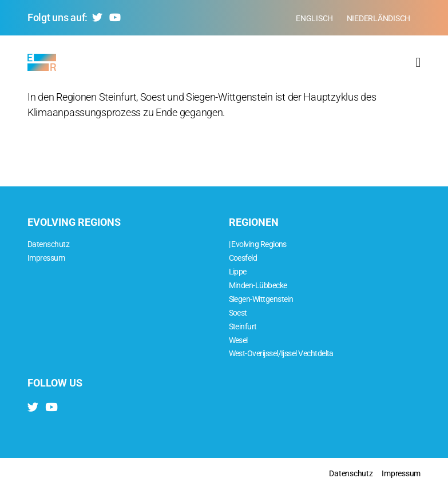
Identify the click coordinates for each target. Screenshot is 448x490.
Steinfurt (243, 327)
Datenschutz (48, 244)
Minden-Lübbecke (258, 286)
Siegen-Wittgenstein (261, 299)
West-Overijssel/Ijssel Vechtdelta (281, 354)
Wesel (238, 340)
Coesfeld (243, 258)
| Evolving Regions (258, 244)
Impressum (46, 258)
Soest (238, 313)
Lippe (238, 272)
